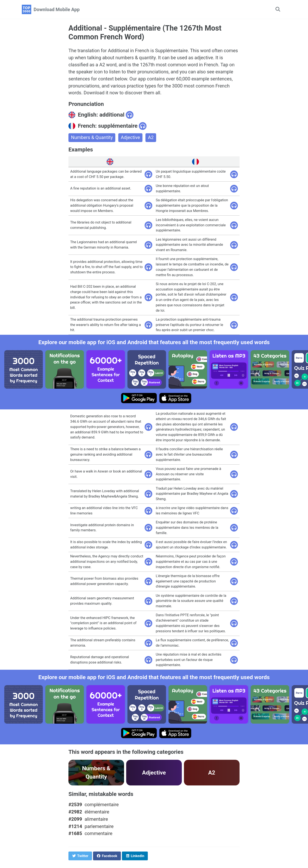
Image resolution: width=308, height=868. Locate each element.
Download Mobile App (57, 10)
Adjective (131, 138)
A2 (151, 138)
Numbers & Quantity (92, 138)
